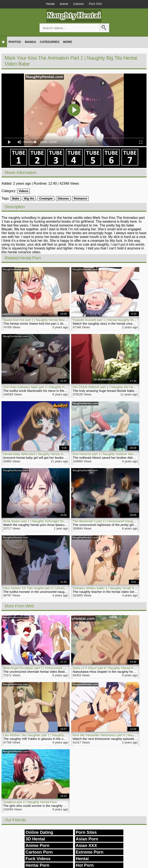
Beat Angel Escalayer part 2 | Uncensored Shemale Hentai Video (49, 668)
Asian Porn (87, 839)
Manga (30, 42)
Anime (64, 4)
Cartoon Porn (39, 852)
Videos (24, 191)
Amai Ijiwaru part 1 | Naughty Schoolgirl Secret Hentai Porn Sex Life (51, 521)
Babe (16, 198)
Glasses (63, 198)
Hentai (50, 4)
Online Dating (39, 832)
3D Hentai (35, 839)
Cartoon (79, 4)
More (68, 42)
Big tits (29, 198)
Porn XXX (95, 4)
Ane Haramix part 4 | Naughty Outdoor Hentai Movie (110, 454)
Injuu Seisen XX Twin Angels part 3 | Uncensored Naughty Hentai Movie (54, 588)
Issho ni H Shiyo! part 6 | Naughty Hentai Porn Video (110, 668)
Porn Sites (86, 832)
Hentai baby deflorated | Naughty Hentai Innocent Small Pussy (47, 454)
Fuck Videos (38, 859)
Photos (15, 42)
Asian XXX (86, 845)
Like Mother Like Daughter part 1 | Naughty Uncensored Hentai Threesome (56, 735)
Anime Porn (37, 845)
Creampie (46, 198)
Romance (80, 198)
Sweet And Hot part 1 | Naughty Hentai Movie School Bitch (44, 320)
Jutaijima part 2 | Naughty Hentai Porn (30, 802)
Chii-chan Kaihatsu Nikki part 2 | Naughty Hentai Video (42, 387)
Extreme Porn (90, 852)
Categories (50, 42)
